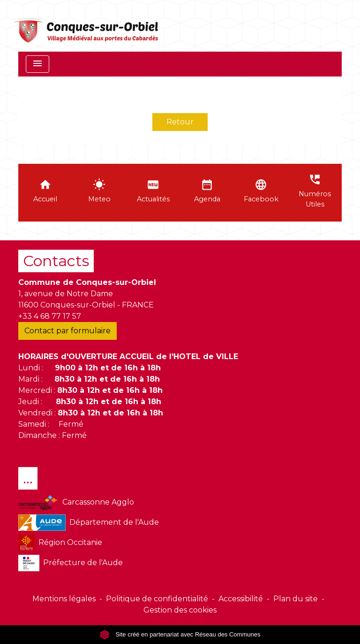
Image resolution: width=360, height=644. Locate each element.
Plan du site (296, 599)
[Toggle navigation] (37, 64)
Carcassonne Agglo (76, 502)
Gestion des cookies (180, 610)
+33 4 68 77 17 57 (50, 316)
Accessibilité (241, 599)
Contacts (56, 261)
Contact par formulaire (67, 331)
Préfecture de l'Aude (71, 563)
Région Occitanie (60, 543)
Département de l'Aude (89, 523)
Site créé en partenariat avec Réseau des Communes (180, 634)
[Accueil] (86, 26)
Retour (180, 122)
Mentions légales (64, 599)
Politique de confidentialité (157, 599)
